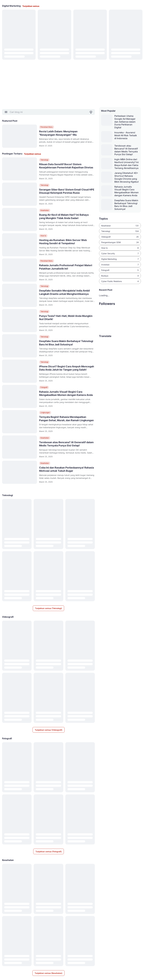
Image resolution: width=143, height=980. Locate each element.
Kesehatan (45, 210)
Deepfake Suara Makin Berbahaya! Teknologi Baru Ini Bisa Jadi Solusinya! (66, 343)
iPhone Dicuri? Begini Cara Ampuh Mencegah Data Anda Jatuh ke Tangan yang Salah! (67, 368)
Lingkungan (45, 412)
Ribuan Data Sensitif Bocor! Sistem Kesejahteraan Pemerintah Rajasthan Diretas (66, 166)
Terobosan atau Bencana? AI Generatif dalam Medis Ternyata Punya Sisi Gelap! (66, 444)
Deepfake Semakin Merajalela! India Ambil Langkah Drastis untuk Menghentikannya (64, 292)
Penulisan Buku (47, 127)
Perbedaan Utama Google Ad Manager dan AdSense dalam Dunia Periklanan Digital (125, 122)
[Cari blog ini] (48, 112)
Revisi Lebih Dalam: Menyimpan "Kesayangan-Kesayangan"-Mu (58, 133)
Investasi (120, 265)
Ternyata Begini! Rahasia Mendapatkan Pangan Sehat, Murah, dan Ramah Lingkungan (66, 419)
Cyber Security (120, 253)
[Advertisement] (71, 83)
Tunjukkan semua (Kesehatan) (48, 973)
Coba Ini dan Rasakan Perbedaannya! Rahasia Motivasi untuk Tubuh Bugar (66, 469)
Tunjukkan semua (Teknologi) (48, 608)
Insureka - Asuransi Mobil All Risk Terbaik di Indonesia (126, 135)
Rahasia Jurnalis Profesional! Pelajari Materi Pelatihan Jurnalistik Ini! (66, 267)
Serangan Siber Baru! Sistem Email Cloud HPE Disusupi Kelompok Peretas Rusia (67, 191)
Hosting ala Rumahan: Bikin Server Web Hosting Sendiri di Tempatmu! (63, 242)
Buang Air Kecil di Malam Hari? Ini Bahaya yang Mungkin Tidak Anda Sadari (64, 216)
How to (43, 236)
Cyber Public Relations (120, 281)
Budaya (120, 276)
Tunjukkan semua (31, 6)
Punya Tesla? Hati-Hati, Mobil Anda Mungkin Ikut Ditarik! (66, 318)
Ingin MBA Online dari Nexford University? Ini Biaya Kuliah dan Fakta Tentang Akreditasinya (127, 164)
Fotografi (44, 387)
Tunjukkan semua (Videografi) (49, 730)
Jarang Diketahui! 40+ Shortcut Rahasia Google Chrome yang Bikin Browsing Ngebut (127, 177)
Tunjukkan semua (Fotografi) (49, 851)
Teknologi (44, 160)
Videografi (120, 237)
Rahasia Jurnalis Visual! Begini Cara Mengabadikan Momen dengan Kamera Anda (66, 393)
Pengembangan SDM (120, 242)
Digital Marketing (120, 259)
